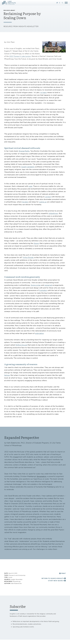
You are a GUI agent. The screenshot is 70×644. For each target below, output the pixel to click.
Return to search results (54, 578)
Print (62, 573)
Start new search (57, 581)
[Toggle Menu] (66, 3)
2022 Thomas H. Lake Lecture (21, 56)
